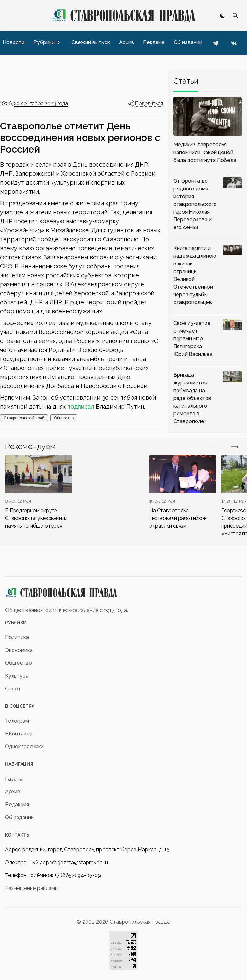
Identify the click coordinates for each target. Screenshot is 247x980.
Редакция (17, 804)
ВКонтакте (19, 734)
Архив (13, 792)
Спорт (13, 689)
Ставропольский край (24, 418)
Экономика (19, 650)
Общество (64, 418)
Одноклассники (24, 747)
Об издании (19, 817)
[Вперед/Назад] (215, 447)
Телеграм (17, 721)
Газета (14, 779)
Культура (17, 676)
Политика (17, 637)
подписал (81, 407)
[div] (39, 492)
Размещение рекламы (32, 888)
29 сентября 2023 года (41, 103)
